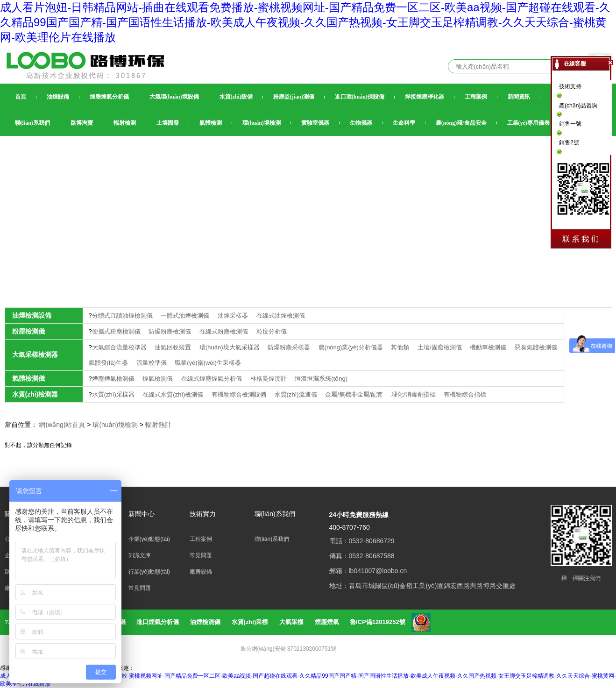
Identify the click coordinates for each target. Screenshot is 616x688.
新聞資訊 (519, 97)
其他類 (401, 347)
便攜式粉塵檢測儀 (117, 331)
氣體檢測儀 (28, 378)
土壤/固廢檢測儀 (440, 347)
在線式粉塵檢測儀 (225, 331)
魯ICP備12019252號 (378, 622)
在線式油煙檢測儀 (281, 316)
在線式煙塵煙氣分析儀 (212, 379)
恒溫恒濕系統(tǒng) (321, 379)
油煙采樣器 (234, 316)
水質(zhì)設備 (236, 97)
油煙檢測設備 (32, 315)
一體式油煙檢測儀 (186, 316)
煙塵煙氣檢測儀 (114, 379)
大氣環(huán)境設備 (174, 97)
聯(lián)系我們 (32, 123)
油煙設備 (58, 97)
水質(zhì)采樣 (250, 622)
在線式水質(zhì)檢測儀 (174, 394)
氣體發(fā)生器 (109, 363)
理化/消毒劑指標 (414, 394)
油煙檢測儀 (205, 622)
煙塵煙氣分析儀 (109, 97)
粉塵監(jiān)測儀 (294, 97)
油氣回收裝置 (174, 347)
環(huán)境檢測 (262, 123)
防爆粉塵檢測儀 (171, 331)
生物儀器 (361, 123)
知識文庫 (140, 555)
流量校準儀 (152, 363)
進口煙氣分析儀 (158, 622)
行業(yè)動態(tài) (149, 572)
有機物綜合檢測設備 (240, 394)
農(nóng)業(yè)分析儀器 (352, 347)
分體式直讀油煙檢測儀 (123, 316)
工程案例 (476, 97)
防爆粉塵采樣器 (290, 347)
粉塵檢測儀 (28, 331)
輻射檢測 (125, 123)
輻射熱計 (158, 425)
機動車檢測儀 (489, 347)
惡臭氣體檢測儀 (536, 347)
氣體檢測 (211, 123)
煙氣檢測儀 (159, 379)
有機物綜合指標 (465, 394)
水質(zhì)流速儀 (297, 394)
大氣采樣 (291, 622)
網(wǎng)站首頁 (62, 425)
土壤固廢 (168, 123)
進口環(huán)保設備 (360, 97)
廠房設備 (201, 572)
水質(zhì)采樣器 (114, 394)
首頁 (21, 97)
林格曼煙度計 (269, 379)
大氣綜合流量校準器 (120, 347)
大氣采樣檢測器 (35, 355)
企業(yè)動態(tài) (149, 539)
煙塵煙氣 (327, 622)
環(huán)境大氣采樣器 (230, 347)
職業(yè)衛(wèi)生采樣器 (208, 363)
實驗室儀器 (315, 123)
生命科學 (404, 123)
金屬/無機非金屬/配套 (355, 394)
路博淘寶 (82, 123)
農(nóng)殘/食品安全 (461, 123)
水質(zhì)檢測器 (35, 394)
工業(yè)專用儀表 (528, 123)
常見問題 (140, 588)
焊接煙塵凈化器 (425, 97)
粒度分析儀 (272, 331)
